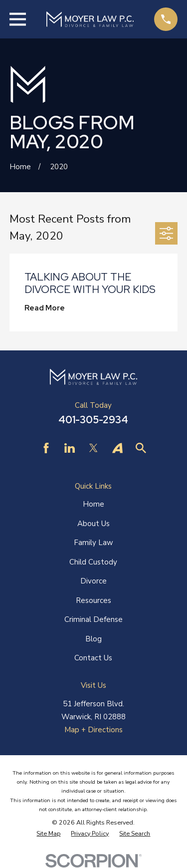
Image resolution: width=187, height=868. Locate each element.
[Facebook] (46, 448)
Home (93, 504)
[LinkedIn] (70, 448)
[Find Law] (141, 448)
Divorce (93, 581)
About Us (93, 524)
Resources (93, 600)
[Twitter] (93, 448)
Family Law (93, 543)
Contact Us (93, 658)
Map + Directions (93, 730)
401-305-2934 (93, 420)
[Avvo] (117, 448)
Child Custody (93, 562)
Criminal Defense (93, 619)
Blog (93, 639)
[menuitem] (48, 834)
